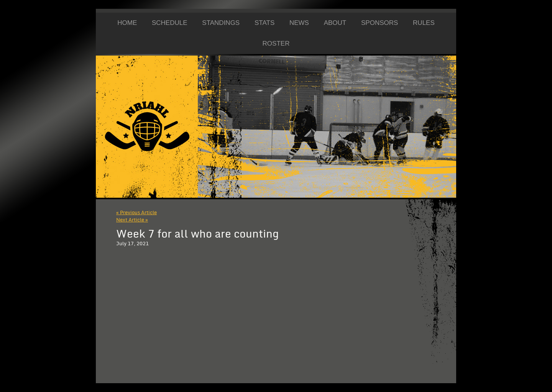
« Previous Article (136, 213)
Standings (221, 23)
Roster (276, 43)
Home (127, 23)
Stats (264, 23)
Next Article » (132, 220)
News (299, 23)
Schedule (170, 23)
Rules (424, 23)
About (335, 23)
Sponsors (379, 23)
